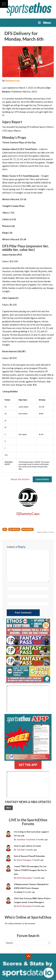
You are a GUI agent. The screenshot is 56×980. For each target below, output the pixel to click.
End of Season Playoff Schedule (29, 856)
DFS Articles (14, 529)
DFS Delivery (27, 529)
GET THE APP (28, 765)
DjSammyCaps (13, 81)
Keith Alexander (24, 878)
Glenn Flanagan (24, 860)
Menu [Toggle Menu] (44, 23)
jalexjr (20, 892)
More (9, 808)
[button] (4, 4)
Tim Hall (21, 850)
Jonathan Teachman (26, 839)
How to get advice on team (27, 846)
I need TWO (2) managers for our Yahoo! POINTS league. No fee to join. (30, 870)
